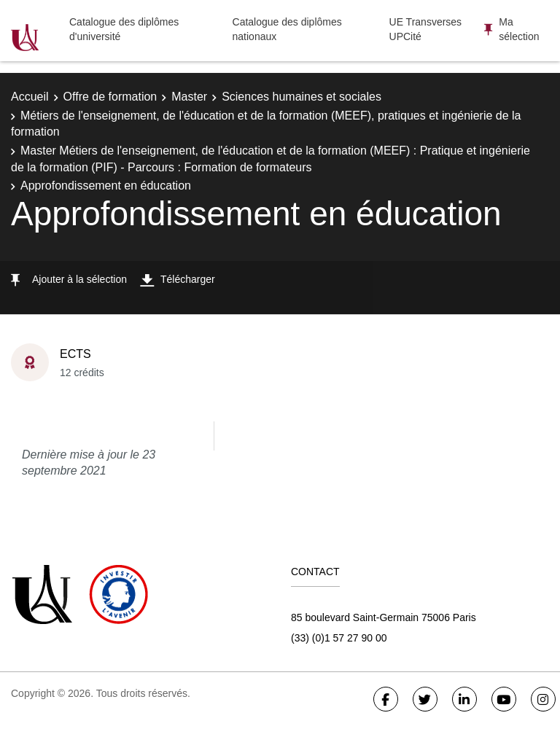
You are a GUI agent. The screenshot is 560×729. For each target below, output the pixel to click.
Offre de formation (110, 97)
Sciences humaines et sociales (302, 97)
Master (189, 97)
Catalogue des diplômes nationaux (287, 29)
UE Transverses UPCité (426, 29)
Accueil (30, 97)
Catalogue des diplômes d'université (124, 29)
